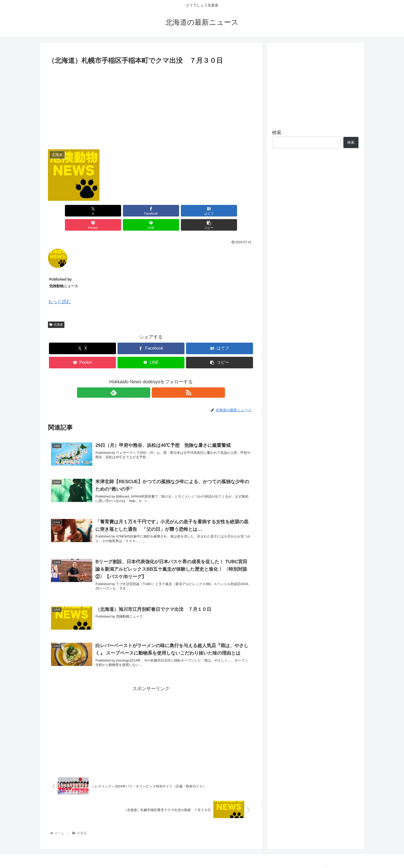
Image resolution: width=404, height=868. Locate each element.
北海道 (56, 310)
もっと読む (60, 288)
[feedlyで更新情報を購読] (145, 378)
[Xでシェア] (64, 211)
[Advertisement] (151, 105)
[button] (238, 211)
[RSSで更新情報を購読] (157, 378)
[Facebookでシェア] (99, 211)
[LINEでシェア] (203, 211)
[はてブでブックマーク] (134, 211)
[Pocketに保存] (168, 211)
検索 (277, 133)
